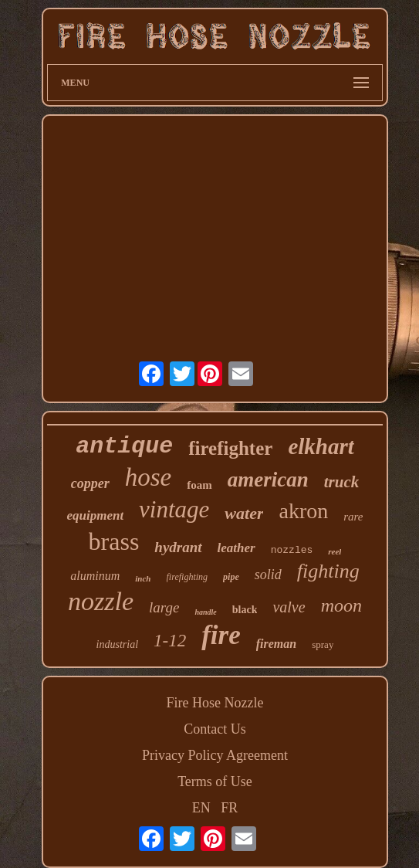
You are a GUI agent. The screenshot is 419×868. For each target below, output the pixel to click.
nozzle (101, 601)
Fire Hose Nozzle (215, 703)
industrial (117, 644)
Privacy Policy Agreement (215, 755)
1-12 (170, 641)
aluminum (95, 576)
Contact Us (215, 729)
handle (205, 612)
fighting (328, 571)
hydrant (178, 547)
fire (221, 635)
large (164, 607)
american (268, 480)
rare (353, 517)
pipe (231, 577)
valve (289, 607)
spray (323, 644)
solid (268, 575)
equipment (95, 515)
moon (341, 605)
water (244, 513)
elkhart (321, 446)
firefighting (188, 577)
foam (199, 485)
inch (143, 578)
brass (114, 541)
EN (201, 808)
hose (149, 477)
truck (342, 482)
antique (124, 446)
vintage (174, 509)
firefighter (230, 448)
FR (229, 808)
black (245, 610)
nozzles (292, 550)
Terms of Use (215, 782)
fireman (276, 644)
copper (90, 483)
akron (303, 511)
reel (335, 551)
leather (237, 548)
